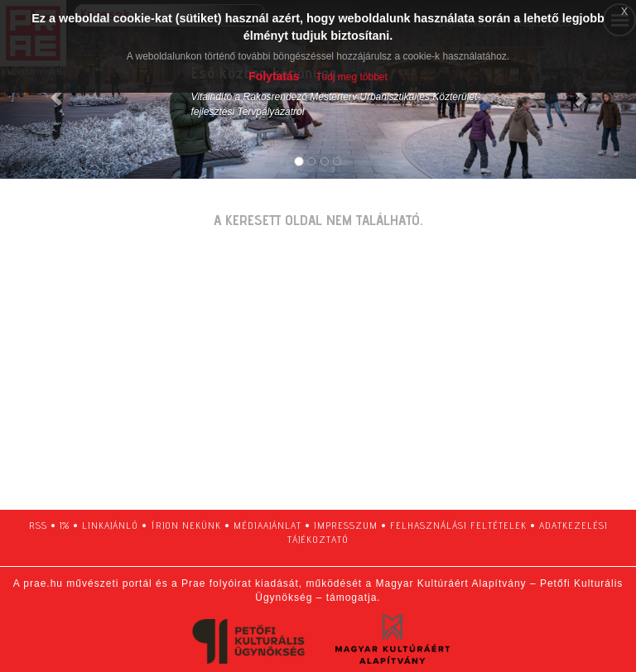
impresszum (346, 525)
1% (65, 525)
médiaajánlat (267, 525)
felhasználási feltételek (458, 525)
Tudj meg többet (352, 77)
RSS (38, 525)
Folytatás (274, 76)
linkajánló (110, 525)
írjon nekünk (186, 525)
